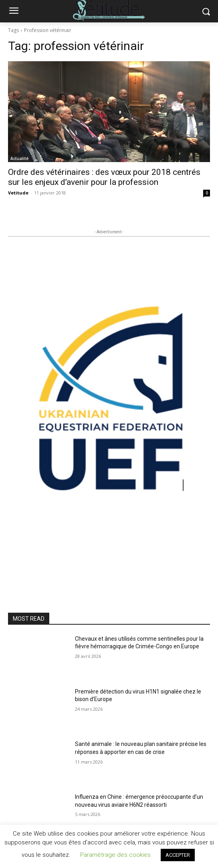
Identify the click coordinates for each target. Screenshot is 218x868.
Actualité (19, 158)
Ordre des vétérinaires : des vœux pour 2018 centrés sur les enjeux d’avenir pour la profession (104, 177)
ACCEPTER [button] (178, 855)
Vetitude (18, 193)
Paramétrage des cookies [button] (115, 855)
